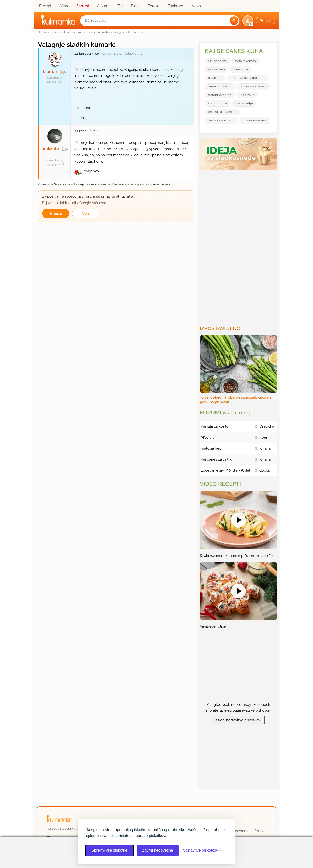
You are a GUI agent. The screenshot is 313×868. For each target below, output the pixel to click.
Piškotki (260, 831)
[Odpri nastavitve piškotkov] (202, 850)
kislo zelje (247, 95)
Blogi (135, 6)
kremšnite (241, 69)
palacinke (215, 78)
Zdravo (154, 6)
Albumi (103, 6)
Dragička (267, 426)
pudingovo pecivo (253, 86)
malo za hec (211, 448)
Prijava (56, 213)
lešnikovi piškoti (220, 86)
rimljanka (51, 148)
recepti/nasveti (97, 32)
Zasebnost (240, 831)
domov (43, 32)
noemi (265, 437)
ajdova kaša (216, 69)
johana (265, 448)
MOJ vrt (207, 437)
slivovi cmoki (217, 103)
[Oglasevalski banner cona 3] (239, 246)
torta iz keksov (246, 61)
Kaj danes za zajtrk (216, 459)
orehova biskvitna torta (247, 78)
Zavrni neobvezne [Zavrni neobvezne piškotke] (158, 850)
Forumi (83, 6)
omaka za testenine (222, 112)
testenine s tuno (220, 95)
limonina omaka (254, 120)
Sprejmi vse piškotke (109, 850)
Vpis (86, 213)
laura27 (50, 72)
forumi (54, 32)
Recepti (46, 6)
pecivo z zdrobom (221, 120)
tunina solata (217, 61)
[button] (259, 21)
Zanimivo (175, 6)
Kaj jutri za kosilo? (215, 426)
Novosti (198, 6)
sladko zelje (244, 103)
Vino (64, 6)
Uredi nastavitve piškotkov (238, 720)
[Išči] (234, 21)
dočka (265, 470)
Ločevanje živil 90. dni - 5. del (225, 470)
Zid (120, 6)
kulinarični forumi (73, 32)
